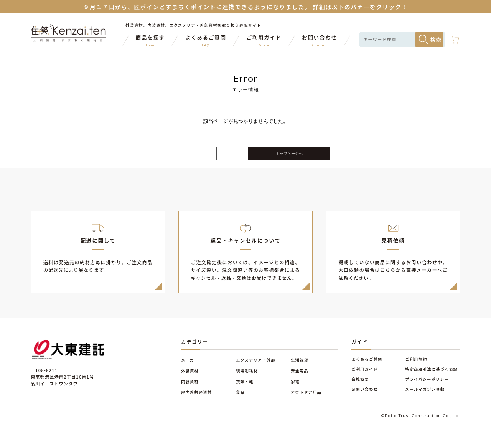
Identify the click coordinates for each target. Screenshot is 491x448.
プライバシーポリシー (427, 384)
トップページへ (309, 156)
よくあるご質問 (367, 365)
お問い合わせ (365, 394)
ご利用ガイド (365, 374)
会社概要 (360, 384)
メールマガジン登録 (425, 394)
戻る (182, 157)
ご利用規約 (416, 365)
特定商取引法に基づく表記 (431, 374)
